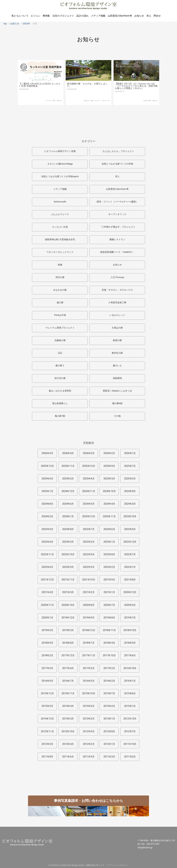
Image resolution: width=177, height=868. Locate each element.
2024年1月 (68, 516)
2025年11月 (68, 466)
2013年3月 (68, 719)
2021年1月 (109, 592)
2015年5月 (47, 706)
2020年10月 (68, 605)
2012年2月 (89, 744)
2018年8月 (68, 643)
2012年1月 (109, 744)
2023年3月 (68, 542)
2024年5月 (89, 504)
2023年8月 (68, 529)
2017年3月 (89, 668)
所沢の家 (60, 277)
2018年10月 (130, 630)
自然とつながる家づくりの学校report (60, 176)
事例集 (46, 16)
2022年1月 (130, 567)
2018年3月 (130, 643)
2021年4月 (47, 592)
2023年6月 (109, 529)
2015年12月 (47, 693)
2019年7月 (130, 618)
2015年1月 (130, 706)
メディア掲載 (98, 16)
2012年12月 (130, 719)
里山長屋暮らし (60, 403)
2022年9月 (89, 554)
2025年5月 (68, 479)
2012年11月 (47, 731)
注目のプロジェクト (63, 16)
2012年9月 (89, 731)
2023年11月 (109, 516)
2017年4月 (68, 668)
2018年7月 (89, 643)
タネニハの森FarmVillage (60, 164)
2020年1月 (47, 618)
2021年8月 (130, 580)
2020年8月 (89, 605)
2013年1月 (109, 719)
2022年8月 (109, 554)
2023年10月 (130, 516)
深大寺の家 (60, 378)
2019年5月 (47, 630)
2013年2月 (89, 719)
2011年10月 (130, 744)
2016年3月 (89, 681)
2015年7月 (109, 693)
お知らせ (139, 16)
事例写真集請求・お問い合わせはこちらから (88, 801)
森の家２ (60, 366)
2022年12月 (130, 542)
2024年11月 (89, 491)
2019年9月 (89, 618)
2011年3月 (109, 757)
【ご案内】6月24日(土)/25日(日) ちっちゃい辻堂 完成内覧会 (40, 95)
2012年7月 (130, 731)
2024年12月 (68, 491)
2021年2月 (89, 592)
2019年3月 (68, 630)
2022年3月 (89, 567)
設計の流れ (82, 16)
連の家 (60, 302)
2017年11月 (89, 655)
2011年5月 (89, 757)
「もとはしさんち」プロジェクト (117, 151)
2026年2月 (109, 453)
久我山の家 (117, 328)
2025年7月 (130, 466)
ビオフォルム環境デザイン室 (88, 6)
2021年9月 (109, 580)
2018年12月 (89, 630)
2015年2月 (109, 706)
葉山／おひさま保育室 (60, 391)
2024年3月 (130, 504)
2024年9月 (130, 491)
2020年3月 (130, 605)
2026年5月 (47, 453)
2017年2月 (109, 668)
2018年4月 (109, 643)
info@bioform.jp (145, 848)
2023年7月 (89, 529)
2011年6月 (68, 757)
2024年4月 (109, 504)
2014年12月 (47, 719)
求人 (149, 16)
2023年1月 (109, 542)
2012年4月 (68, 744)
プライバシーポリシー (118, 865)
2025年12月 (47, 466)
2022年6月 (47, 567)
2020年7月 (109, 605)
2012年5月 (47, 744)
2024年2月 (47, 516)
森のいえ (117, 366)
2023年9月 (47, 529)
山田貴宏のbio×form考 (120, 16)
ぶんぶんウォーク (60, 214)
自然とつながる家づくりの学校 (117, 164)
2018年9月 (47, 643)
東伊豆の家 (117, 353)
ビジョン (36, 16)
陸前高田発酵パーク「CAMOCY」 (117, 252)
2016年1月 (130, 681)
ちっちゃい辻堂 (50, 111)
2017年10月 (109, 655)
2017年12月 (68, 655)
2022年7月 (130, 554)
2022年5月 (68, 567)
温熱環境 (117, 378)
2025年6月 (47, 479)
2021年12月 (47, 580)
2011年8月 (47, 757)
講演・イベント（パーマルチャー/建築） (117, 202)
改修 (60, 265)
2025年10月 (89, 466)
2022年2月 (109, 567)
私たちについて (20, 16)
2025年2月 (130, 479)
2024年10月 (109, 491)
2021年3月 (68, 592)
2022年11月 (47, 554)
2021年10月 (89, 580)
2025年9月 (109, 466)
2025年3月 (109, 479)
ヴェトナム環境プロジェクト (60, 328)
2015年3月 (89, 706)
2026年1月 (130, 453)
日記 (60, 353)
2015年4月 (68, 706)
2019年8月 (109, 618)
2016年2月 (109, 681)
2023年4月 (47, 542)
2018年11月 (109, 630)
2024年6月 (68, 504)
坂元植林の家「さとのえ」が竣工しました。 (87, 96)
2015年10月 (89, 693)
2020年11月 (47, 605)
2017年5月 (47, 668)
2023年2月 (89, 542)
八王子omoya (117, 277)
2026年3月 (89, 453)
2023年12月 (89, 516)
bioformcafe (147, 113)
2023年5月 (130, 529)
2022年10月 (68, 554)
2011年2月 (130, 757)
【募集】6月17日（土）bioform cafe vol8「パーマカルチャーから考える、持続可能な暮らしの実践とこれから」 (136, 99)
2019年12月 (68, 618)
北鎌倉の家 (60, 340)
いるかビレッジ (117, 315)
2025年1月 (47, 491)
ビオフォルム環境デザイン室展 (60, 151)
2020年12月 (130, 592)
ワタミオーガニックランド (60, 252)
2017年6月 (130, 655)
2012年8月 (109, 731)
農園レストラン (117, 239)
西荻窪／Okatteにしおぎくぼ (117, 391)
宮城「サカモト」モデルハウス (100, 112)
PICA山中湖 (60, 315)
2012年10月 (68, 731)
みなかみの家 (60, 290)
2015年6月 (130, 693)
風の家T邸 (60, 416)
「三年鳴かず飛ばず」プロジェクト (117, 227)
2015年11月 (68, 693)
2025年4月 (89, 479)
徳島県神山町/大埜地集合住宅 (60, 239)
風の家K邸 (117, 403)
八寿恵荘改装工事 (117, 302)
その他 (117, 416)
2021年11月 (68, 580)
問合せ (157, 16)
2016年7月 (68, 681)
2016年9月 (47, 681)
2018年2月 (47, 655)
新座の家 (117, 340)
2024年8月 (47, 504)
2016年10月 (130, 668)
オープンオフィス (117, 214)
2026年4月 (68, 453)
